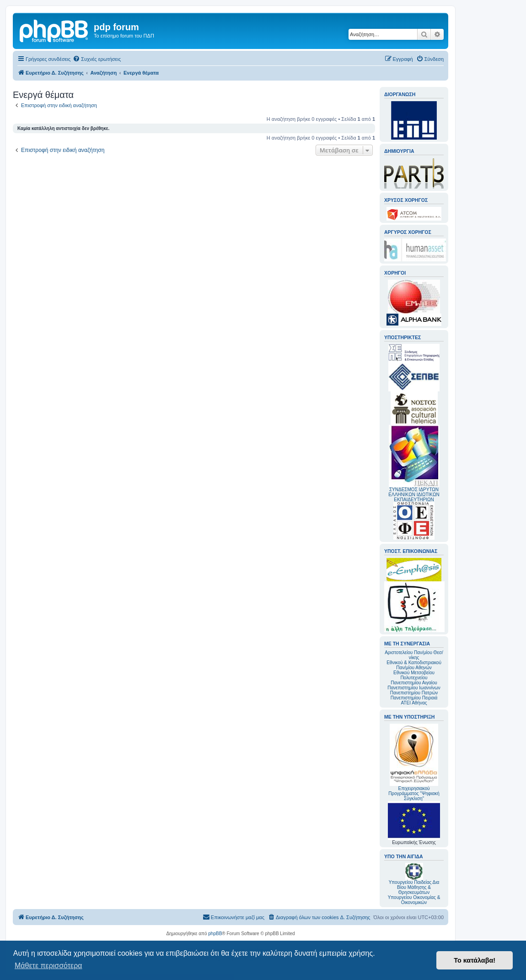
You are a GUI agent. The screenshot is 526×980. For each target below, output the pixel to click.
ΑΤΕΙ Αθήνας (414, 703)
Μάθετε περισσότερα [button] (48, 966)
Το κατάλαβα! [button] (475, 960)
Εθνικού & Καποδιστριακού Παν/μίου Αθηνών (414, 665)
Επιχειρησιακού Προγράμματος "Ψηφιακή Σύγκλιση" (414, 762)
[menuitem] (97, 59)
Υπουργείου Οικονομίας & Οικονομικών (414, 900)
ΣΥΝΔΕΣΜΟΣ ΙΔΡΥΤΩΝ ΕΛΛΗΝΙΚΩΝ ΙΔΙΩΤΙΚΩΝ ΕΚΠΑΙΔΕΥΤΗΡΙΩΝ (414, 495)
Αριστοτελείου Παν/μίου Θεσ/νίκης (414, 655)
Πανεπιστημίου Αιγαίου (414, 683)
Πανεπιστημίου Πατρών (414, 693)
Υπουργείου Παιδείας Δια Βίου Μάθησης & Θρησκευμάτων (414, 887)
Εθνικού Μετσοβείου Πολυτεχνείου (414, 675)
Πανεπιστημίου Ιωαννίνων (414, 688)
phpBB (215, 934)
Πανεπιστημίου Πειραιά (414, 698)
